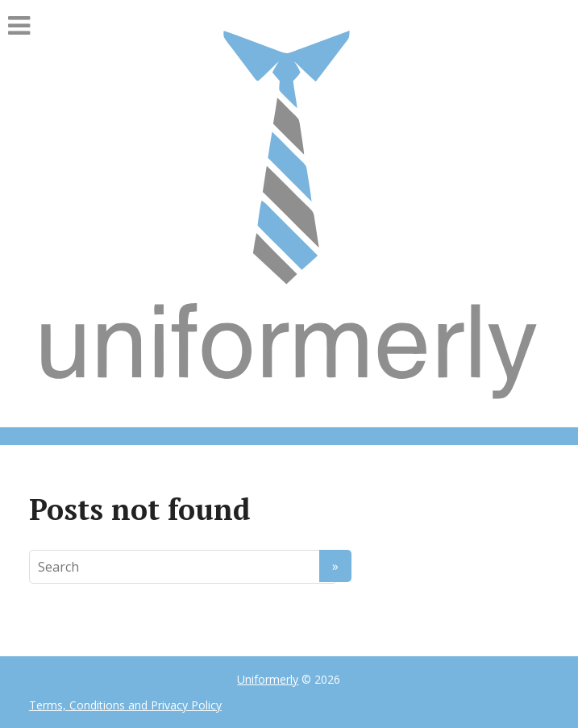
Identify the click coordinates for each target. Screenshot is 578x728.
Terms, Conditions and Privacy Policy (125, 705)
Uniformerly (268, 679)
